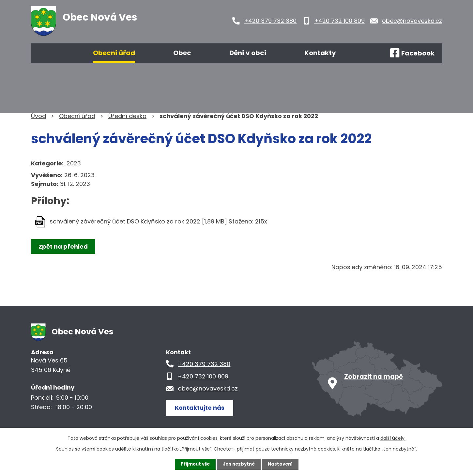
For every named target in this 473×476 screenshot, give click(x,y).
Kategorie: (47, 163)
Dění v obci (248, 53)
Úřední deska (127, 116)
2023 (74, 163)
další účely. (393, 438)
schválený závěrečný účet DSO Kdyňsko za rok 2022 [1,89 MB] (138, 221)
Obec (182, 53)
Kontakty (320, 53)
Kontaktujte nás (202, 407)
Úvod (50, 53)
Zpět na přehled (64, 246)
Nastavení (282, 464)
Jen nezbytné (239, 464)
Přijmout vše (193, 464)
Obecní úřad (114, 53)
